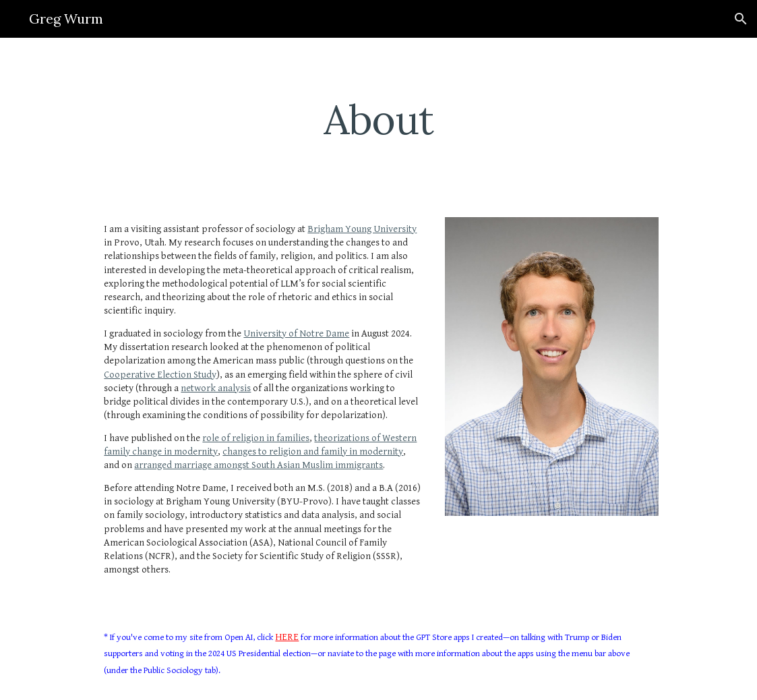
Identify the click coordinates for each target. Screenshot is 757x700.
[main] (378, 119)
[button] (741, 19)
